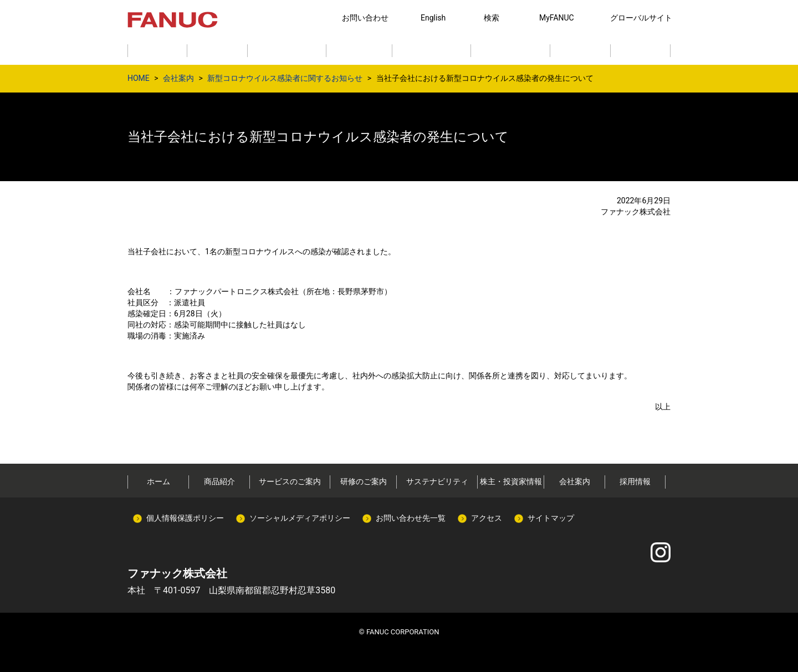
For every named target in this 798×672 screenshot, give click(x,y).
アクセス (487, 518)
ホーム (158, 481)
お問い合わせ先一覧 (411, 518)
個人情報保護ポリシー (185, 518)
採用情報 (635, 481)
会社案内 (178, 78)
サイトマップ (551, 518)
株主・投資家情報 (511, 481)
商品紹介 (219, 481)
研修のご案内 (364, 481)
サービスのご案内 (290, 481)
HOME (139, 78)
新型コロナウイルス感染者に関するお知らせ (285, 78)
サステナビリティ (437, 481)
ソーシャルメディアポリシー (300, 518)
